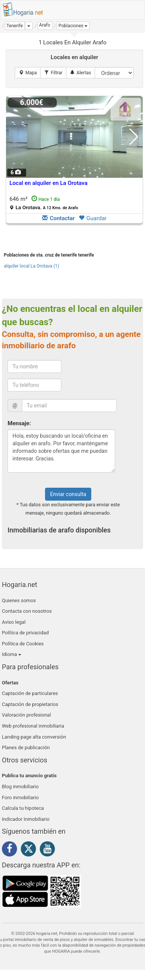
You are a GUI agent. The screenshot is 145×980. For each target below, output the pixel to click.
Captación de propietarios (30, 704)
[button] (73, 26)
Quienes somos (19, 600)
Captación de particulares (30, 693)
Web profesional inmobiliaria (33, 726)
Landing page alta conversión (34, 737)
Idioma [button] (12, 654)
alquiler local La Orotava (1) (31, 266)
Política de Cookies (23, 644)
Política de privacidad (25, 633)
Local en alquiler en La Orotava (48, 183)
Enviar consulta (68, 494)
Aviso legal (14, 622)
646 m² (44, 203)
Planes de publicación (26, 748)
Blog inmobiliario (20, 787)
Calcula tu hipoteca (23, 808)
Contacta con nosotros (27, 611)
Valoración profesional (27, 715)
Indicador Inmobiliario (26, 819)
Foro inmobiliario (20, 798)
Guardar (93, 218)
